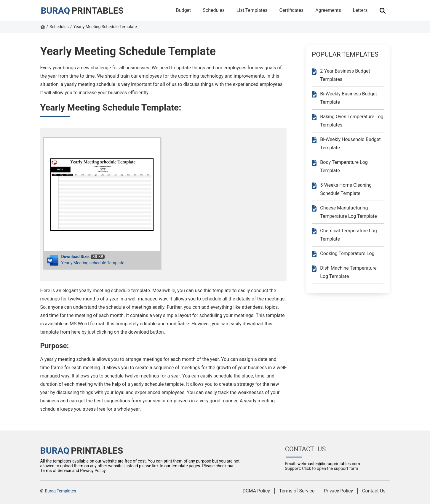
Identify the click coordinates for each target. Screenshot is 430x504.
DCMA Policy (256, 491)
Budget (184, 10)
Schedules (214, 10)
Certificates (291, 10)
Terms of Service (297, 491)
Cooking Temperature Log (347, 253)
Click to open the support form (330, 468)
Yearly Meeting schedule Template (93, 263)
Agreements (328, 10)
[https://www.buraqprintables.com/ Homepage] (43, 28)
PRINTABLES (82, 11)
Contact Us (374, 491)
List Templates (252, 10)
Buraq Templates (61, 491)
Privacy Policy (338, 491)
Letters (360, 10)
